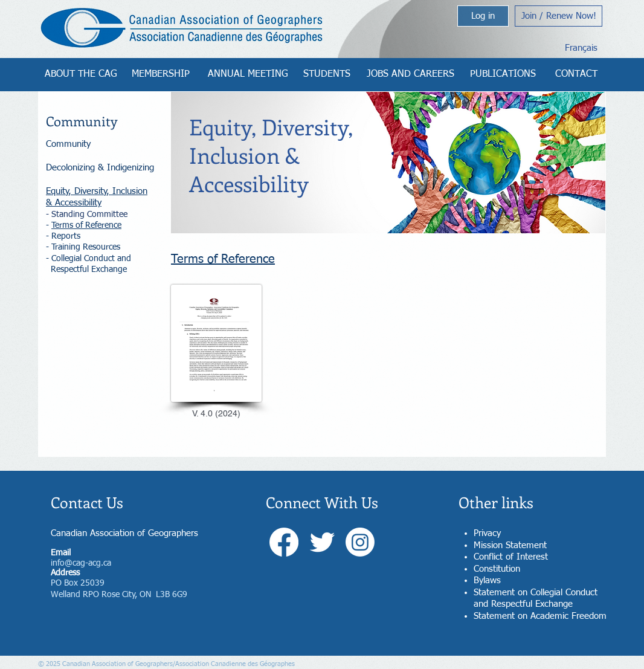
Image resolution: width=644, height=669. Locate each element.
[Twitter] (322, 542)
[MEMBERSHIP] (161, 74)
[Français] (581, 48)
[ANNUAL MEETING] (248, 74)
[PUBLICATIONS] (503, 74)
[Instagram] (360, 542)
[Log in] (483, 16)
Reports (66, 236)
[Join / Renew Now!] (559, 16)
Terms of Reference (86, 225)
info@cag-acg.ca (81, 563)
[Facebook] (284, 542)
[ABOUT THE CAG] (81, 74)
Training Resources (86, 247)
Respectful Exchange (89, 270)
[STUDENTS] (327, 74)
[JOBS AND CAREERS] (411, 74)
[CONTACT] (576, 74)
